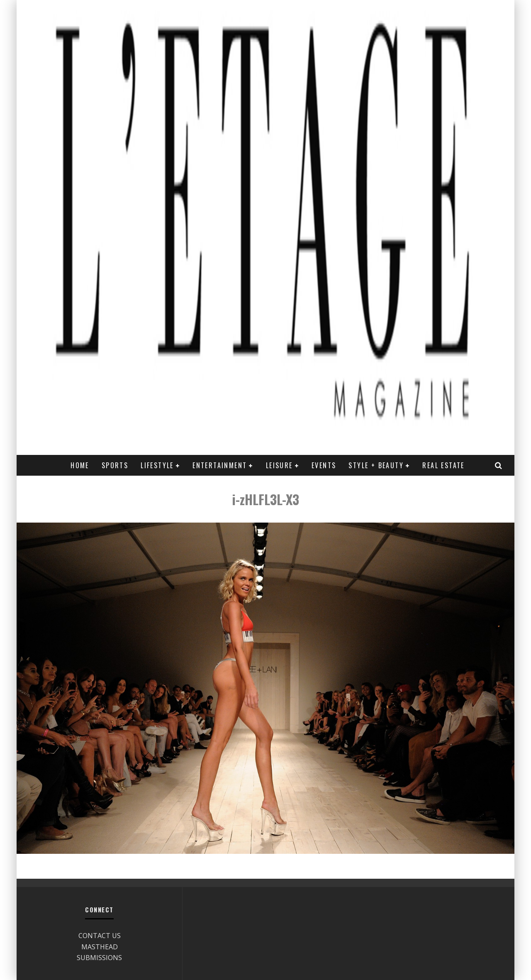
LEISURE (279, 465)
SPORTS (115, 465)
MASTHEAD (100, 947)
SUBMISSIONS (99, 958)
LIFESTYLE (157, 465)
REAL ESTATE (443, 465)
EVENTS (324, 465)
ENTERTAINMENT (220, 465)
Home (80, 465)
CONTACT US (100, 936)
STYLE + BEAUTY (376, 465)
